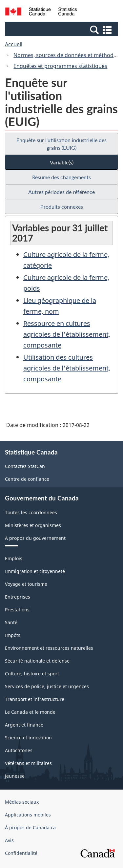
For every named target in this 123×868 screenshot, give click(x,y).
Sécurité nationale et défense (37, 661)
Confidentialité (21, 853)
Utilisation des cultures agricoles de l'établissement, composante (67, 368)
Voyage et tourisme (26, 584)
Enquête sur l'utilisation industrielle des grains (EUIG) (61, 144)
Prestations (17, 610)
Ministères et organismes (33, 525)
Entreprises (18, 597)
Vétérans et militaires (28, 763)
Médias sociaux (22, 802)
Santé (11, 622)
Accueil (14, 44)
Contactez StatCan (25, 466)
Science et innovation (28, 738)
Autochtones (19, 750)
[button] (62, 30)
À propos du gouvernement (35, 538)
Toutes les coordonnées (31, 512)
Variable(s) (62, 162)
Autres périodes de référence (61, 192)
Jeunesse (15, 776)
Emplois (14, 558)
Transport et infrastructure (35, 699)
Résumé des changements (61, 177)
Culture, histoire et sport (32, 674)
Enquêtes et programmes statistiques (60, 66)
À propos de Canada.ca (30, 827)
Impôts (13, 635)
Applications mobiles (28, 815)
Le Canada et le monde (30, 712)
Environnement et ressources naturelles (49, 648)
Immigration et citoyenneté (35, 571)
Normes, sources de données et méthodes (66, 55)
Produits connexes (62, 207)
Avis (9, 840)
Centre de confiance (27, 479)
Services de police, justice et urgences (47, 686)
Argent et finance (24, 725)
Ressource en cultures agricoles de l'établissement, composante (67, 334)
